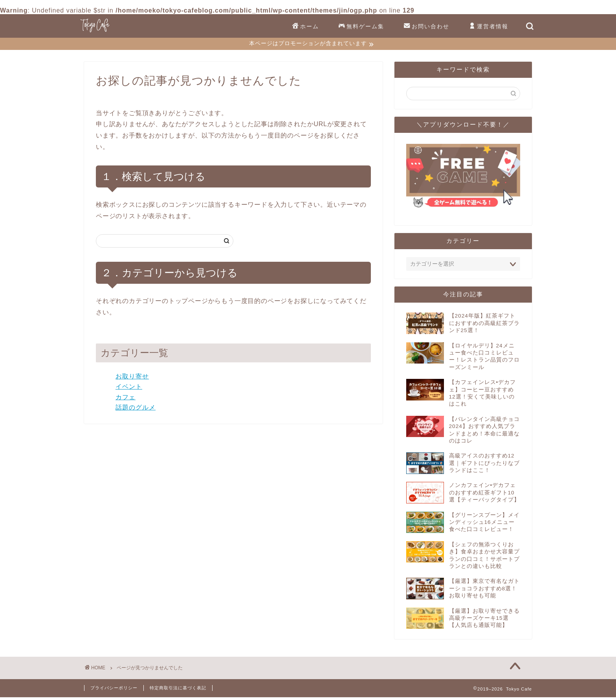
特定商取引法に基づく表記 (178, 689)
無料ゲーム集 (361, 27)
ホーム (306, 27)
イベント (129, 387)
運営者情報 (489, 27)
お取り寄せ (132, 377)
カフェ (126, 398)
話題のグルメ (136, 409)
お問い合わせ (427, 27)
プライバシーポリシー (114, 689)
